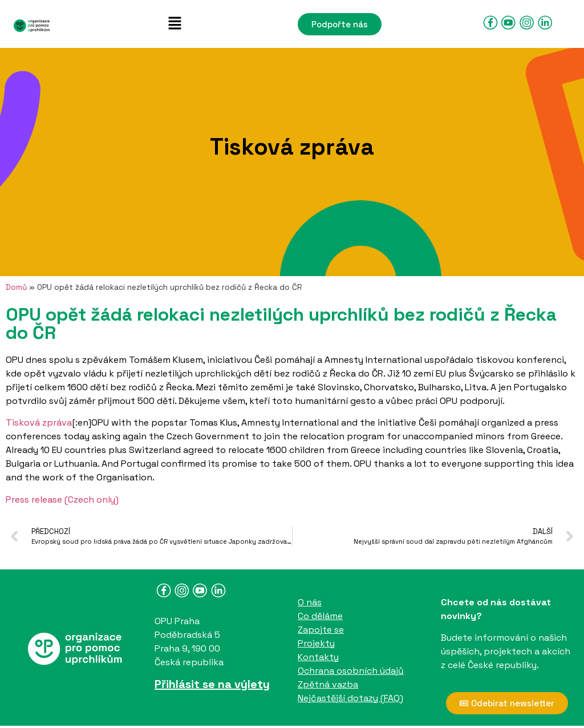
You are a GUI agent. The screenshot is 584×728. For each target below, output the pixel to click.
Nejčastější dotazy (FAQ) (350, 698)
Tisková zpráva (39, 422)
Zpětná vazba (328, 684)
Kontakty (318, 657)
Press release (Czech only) (62, 500)
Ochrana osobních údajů (351, 671)
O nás (310, 602)
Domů (16, 287)
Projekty (316, 643)
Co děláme (320, 616)
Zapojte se (321, 630)
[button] (175, 24)
